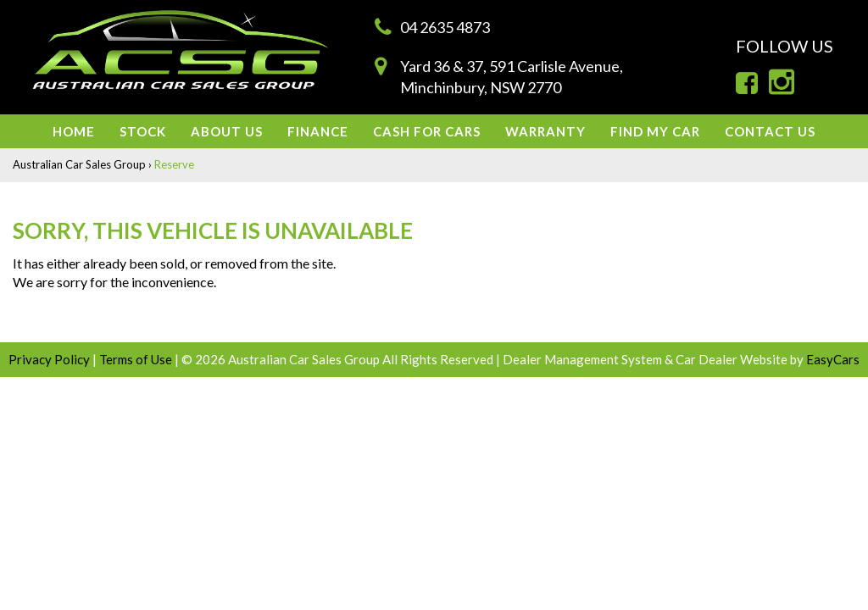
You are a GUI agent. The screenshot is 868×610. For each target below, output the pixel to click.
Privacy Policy (50, 359)
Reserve (174, 164)
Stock (143, 131)
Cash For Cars (427, 131)
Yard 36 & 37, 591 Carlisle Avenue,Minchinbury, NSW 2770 (512, 77)
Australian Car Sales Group (79, 164)
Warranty (545, 131)
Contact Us (770, 131)
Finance (318, 131)
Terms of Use (137, 359)
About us (227, 131)
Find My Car (655, 131)
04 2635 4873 (445, 27)
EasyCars (833, 359)
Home (74, 131)
